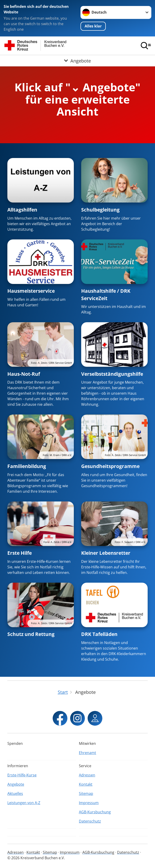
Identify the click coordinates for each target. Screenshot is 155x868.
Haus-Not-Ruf (24, 374)
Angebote (16, 784)
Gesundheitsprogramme (110, 466)
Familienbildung (27, 466)
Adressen (87, 775)
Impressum (89, 803)
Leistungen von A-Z (24, 803)
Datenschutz (90, 821)
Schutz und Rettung (31, 634)
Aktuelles (15, 793)
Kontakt (86, 784)
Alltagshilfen (22, 210)
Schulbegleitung (100, 210)
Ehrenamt (88, 753)
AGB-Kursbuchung (95, 812)
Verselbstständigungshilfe (112, 374)
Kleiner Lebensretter (106, 553)
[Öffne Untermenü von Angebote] (77, 61)
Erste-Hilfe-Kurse (22, 775)
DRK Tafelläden (99, 634)
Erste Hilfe (20, 553)
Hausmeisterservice (31, 291)
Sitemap (86, 793)
